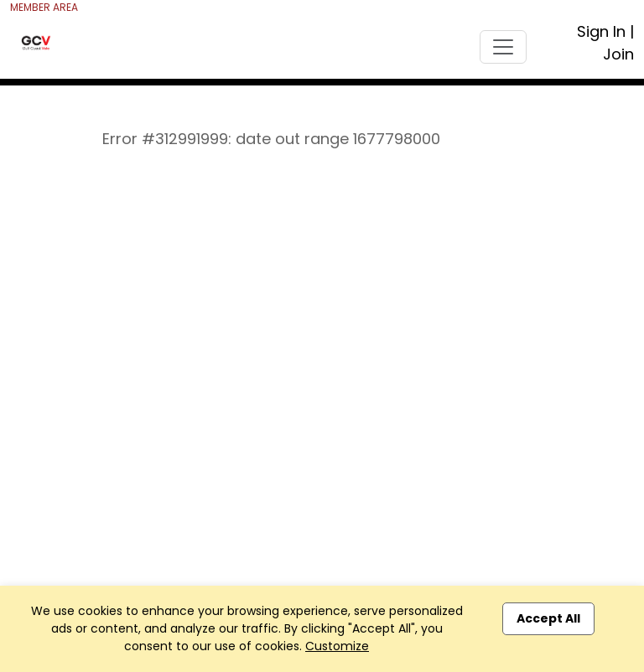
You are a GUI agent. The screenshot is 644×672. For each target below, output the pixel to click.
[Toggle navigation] (503, 47)
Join (618, 54)
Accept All (548, 618)
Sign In (601, 31)
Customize (337, 646)
